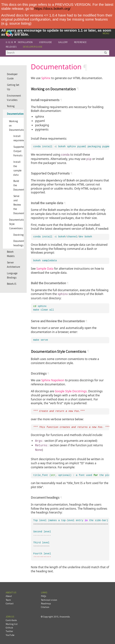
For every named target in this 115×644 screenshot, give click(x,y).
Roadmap (46, 602)
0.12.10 (9, 42)
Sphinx (46, 78)
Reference (80, 42)
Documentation (15, 114)
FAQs (44, 595)
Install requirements (19, 138)
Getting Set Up (13, 87)
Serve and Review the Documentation (19, 205)
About (9, 595)
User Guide (45, 42)
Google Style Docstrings (71, 390)
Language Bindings (12, 275)
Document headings (19, 243)
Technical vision (49, 598)
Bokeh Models (11, 254)
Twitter (9, 630)
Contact (10, 602)
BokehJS (12, 284)
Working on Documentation (16, 126)
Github (9, 626)
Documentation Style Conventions (16, 224)
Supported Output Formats (19, 151)
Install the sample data (17, 168)
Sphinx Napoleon (53, 379)
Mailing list (12, 623)
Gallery (63, 42)
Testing (11, 106)
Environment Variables (14, 98)
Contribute (11, 619)
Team (8, 598)
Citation (45, 606)
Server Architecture (13, 265)
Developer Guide (33, 47)
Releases (11, 47)
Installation (25, 42)
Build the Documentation (19, 185)
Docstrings (19, 235)
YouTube (10, 634)
